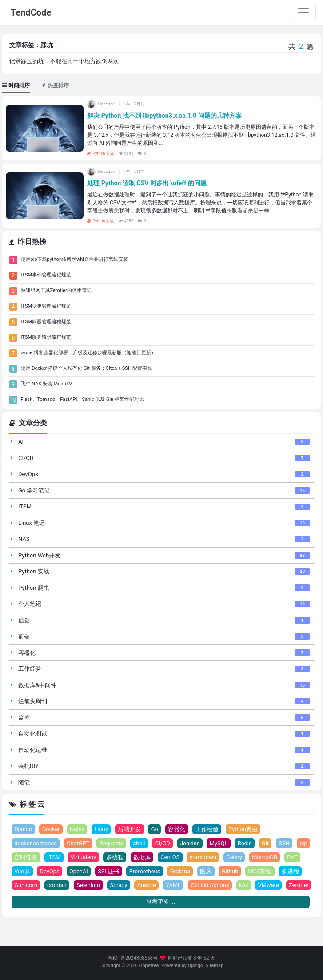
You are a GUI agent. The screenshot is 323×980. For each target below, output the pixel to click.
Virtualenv (101, 858)
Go (156, 829)
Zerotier (24, 899)
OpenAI (100, 871)
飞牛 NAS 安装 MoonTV (47, 384)
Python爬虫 (244, 829)
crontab (84, 886)
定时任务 (44, 858)
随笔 (24, 782)
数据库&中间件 (37, 685)
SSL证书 (130, 871)
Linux (102, 829)
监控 (24, 718)
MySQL (220, 843)
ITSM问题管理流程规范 (46, 322)
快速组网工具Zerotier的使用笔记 (56, 290)
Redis (247, 843)
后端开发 (130, 829)
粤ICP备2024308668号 (133, 958)
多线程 (133, 858)
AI (21, 442)
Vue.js (42, 871)
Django (23, 829)
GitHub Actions (239, 886)
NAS (24, 539)
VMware (298, 886)
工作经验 (30, 669)
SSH (286, 843)
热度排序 (55, 85)
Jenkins (191, 843)
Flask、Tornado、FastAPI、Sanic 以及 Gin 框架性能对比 (82, 399)
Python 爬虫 (34, 588)
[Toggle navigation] (303, 12)
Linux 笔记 (32, 523)
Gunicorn (53, 886)
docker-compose (36, 843)
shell (140, 843)
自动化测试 (33, 734)
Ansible (175, 886)
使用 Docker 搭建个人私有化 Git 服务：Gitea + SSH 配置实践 (87, 368)
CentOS (188, 858)
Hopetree (149, 966)
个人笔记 (30, 604)
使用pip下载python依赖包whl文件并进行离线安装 (74, 259)
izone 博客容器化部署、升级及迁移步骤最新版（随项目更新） (88, 353)
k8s (273, 886)
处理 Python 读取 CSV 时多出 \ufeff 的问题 (147, 183)
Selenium (116, 886)
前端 (24, 636)
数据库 (160, 858)
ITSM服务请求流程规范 (46, 337)
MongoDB (284, 858)
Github (252, 871)
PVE (20, 871)
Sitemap (215, 966)
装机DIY (28, 766)
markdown (221, 858)
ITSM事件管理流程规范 (46, 275)
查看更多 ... (161, 916)
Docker (51, 829)
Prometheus (166, 871)
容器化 (27, 653)
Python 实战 (100, 153)
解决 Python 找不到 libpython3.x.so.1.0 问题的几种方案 (164, 116)
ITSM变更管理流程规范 (46, 306)
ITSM (25, 506)
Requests (112, 843)
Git (267, 843)
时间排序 (16, 85)
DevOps (28, 474)
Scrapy (147, 886)
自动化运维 (33, 750)
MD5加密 (282, 871)
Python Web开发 (39, 555)
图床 (228, 871)
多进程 (23, 886)
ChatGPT (79, 843)
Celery (253, 858)
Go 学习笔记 (34, 490)
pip (18, 858)
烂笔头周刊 (33, 701)
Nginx (78, 829)
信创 (24, 620)
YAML (202, 886)
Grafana (202, 871)
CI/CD (26, 458)
